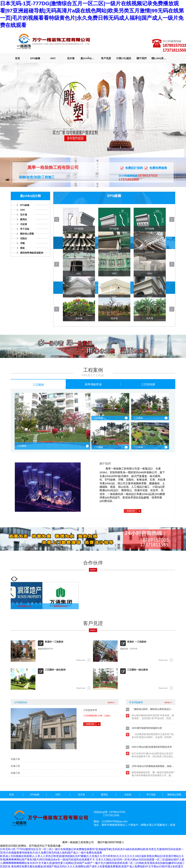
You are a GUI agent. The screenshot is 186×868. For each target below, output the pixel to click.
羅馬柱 (24, 219)
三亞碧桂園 (148, 384)
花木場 (71, 58)
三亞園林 (38, 385)
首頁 (17, 58)
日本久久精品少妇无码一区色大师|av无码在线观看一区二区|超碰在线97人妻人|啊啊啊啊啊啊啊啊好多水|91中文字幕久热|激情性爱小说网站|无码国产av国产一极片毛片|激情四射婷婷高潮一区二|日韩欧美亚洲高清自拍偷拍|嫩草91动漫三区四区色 (92, 863)
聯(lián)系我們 (160, 58)
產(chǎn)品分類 (89, 58)
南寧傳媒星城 (93, 384)
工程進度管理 (90, 710)
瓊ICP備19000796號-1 (111, 842)
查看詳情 (131, 511)
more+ (93, 570)
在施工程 (15, 759)
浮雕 (22, 243)
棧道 (22, 248)
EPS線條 (35, 58)
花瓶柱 (24, 238)
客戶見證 (106, 58)
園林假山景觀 (27, 234)
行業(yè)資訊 (124, 58)
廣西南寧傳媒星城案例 (32, 253)
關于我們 (142, 58)
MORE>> (111, 703)
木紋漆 (24, 224)
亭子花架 (25, 229)
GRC (53, 58)
